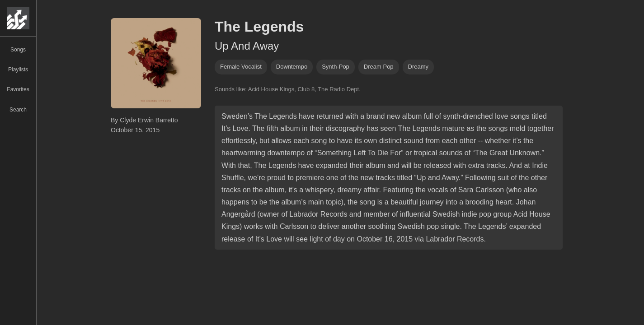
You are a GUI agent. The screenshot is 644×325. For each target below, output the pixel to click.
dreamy (418, 67)
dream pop (379, 67)
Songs (18, 50)
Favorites (18, 89)
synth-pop (336, 67)
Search (18, 110)
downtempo (292, 67)
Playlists (18, 70)
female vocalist (241, 67)
